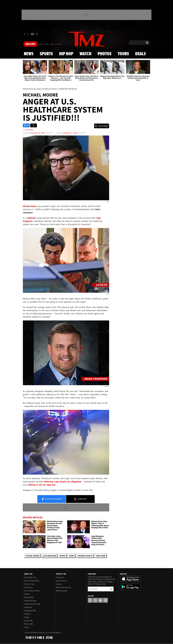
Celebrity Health (85, 556)
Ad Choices (28, 587)
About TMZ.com (30, 577)
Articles (27, 594)
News (29, 54)
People (27, 617)
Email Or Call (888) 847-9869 (50, 44)
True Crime (101, 556)
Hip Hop (66, 54)
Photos (105, 54)
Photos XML (29, 624)
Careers (59, 584)
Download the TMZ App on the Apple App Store (130, 579)
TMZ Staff (29, 130)
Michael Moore (32, 556)
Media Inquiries (62, 591)
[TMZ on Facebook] (25, 34)
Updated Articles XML (32, 604)
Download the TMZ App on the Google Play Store (130, 587)
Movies (62, 556)
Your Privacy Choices (32, 591)
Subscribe (111, 589)
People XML (29, 621)
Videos (27, 627)
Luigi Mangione (49, 556)
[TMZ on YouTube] (100, 600)
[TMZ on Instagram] (37, 34)
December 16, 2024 (37, 133)
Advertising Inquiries (64, 587)
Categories (28, 607)
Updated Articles (30, 601)
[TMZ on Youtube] (32, 34)
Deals (140, 54)
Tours (123, 54)
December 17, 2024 (70, 133)
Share (52, 499)
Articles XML (29, 597)
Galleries (27, 614)
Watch (85, 54)
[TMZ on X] (28, 34)
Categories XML (30, 611)
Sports (46, 54)
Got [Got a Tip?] (30, 44)
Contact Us (60, 577)
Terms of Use (29, 584)
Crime (71, 556)
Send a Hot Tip (61, 581)
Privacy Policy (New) (32, 581)
